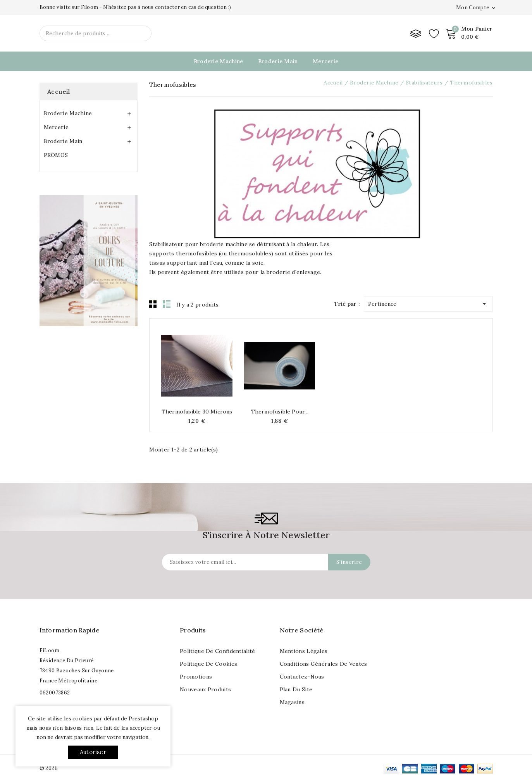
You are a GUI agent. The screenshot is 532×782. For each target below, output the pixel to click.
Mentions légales (304, 651)
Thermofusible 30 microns (197, 412)
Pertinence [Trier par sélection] (428, 302)
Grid (153, 304)
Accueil (59, 91)
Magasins (292, 702)
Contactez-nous (302, 677)
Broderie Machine (219, 61)
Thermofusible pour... (280, 412)
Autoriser (93, 752)
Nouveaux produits (205, 689)
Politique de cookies (208, 664)
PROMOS (56, 155)
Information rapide (70, 630)
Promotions (196, 677)
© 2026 (49, 768)
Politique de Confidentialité (217, 651)
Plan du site (296, 689)
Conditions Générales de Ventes (324, 664)
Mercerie (325, 61)
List (167, 304)
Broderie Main (278, 61)
